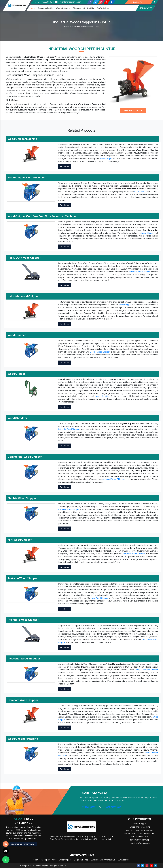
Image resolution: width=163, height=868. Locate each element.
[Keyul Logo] (17, 5)
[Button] (154, 2)
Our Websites (123, 860)
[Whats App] (6, 860)
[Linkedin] (112, 2)
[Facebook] (90, 2)
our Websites (103, 8)
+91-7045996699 (43, 2)
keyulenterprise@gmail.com (68, 2)
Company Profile (45, 8)
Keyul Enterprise (23, 821)
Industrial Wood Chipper (140, 272)
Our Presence (96, 860)
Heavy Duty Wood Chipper (146, 670)
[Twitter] (96, 2)
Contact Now (114, 807)
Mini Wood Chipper (100, 598)
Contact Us (89, 8)
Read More (65, 166)
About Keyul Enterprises (23, 844)
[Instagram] (101, 2)
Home (33, 8)
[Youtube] (107, 2)
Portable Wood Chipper (69, 509)
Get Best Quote (133, 110)
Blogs (76, 860)
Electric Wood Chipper (100, 352)
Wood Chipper (63, 8)
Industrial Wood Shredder (69, 429)
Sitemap (77, 8)
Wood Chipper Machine (140, 827)
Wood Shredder (103, 396)
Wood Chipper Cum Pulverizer (140, 830)
